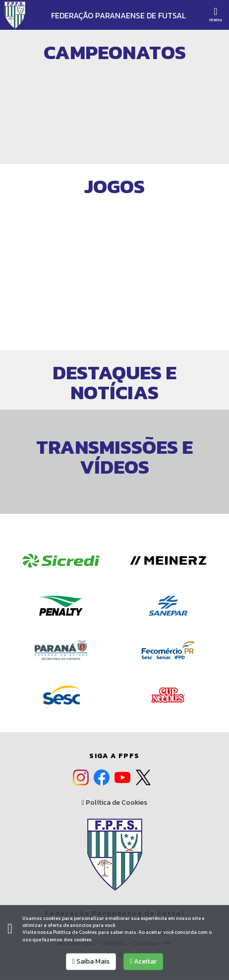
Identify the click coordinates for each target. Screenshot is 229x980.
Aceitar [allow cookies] (143, 961)
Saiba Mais (91, 961)
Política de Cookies (114, 803)
